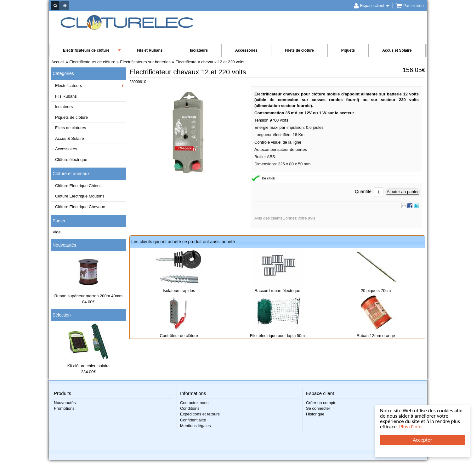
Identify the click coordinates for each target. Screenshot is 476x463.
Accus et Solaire (397, 50)
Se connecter (318, 408)
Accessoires (246, 50)
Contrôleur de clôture (179, 336)
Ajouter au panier (403, 192)
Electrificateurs (68, 86)
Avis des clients (268, 218)
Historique (315, 414)
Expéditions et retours (200, 414)
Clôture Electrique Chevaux (80, 207)
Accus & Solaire (70, 138)
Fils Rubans (66, 96)
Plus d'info (410, 427)
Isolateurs (199, 50)
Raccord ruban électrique (277, 291)
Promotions (64, 408)
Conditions (190, 408)
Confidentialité (193, 420)
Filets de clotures (71, 128)
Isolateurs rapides (179, 291)
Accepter (422, 440)
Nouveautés (64, 245)
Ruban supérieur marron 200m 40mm (89, 296)
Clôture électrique (71, 160)
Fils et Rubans (150, 50)
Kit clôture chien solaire (88, 366)
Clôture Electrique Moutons (80, 196)
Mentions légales (195, 426)
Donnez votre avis (299, 218)
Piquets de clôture (71, 117)
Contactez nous (194, 403)
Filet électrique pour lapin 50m (277, 336)
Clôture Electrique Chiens (78, 186)
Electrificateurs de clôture (86, 50)
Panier (59, 221)
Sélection (62, 315)
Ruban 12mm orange (376, 336)
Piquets (348, 50)
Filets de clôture (299, 50)
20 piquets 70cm (376, 291)
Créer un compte (321, 403)
